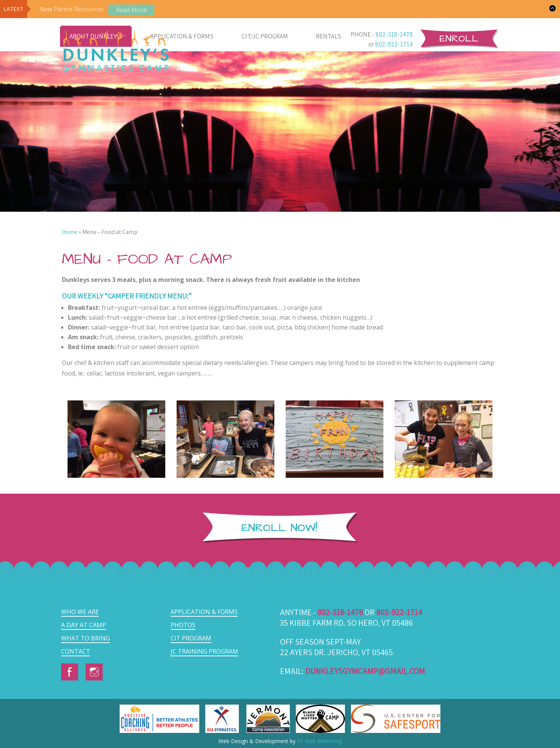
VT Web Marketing (319, 741)
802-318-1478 (394, 34)
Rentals (328, 36)
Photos (183, 625)
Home (70, 232)
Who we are (80, 612)
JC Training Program (204, 651)
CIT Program (191, 638)
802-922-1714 (394, 44)
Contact (76, 651)
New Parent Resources (72, 9)
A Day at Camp (84, 625)
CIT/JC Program (265, 36)
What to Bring (85, 638)
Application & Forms (182, 36)
